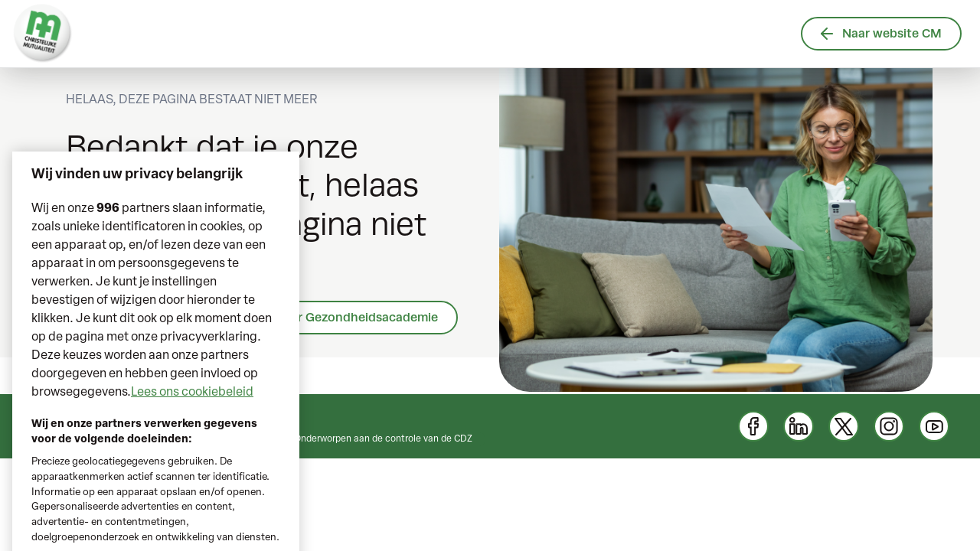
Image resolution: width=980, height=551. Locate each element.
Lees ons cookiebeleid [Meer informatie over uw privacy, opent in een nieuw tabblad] (192, 407)
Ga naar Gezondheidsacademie (348, 317)
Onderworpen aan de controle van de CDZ (383, 439)
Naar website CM (881, 33)
